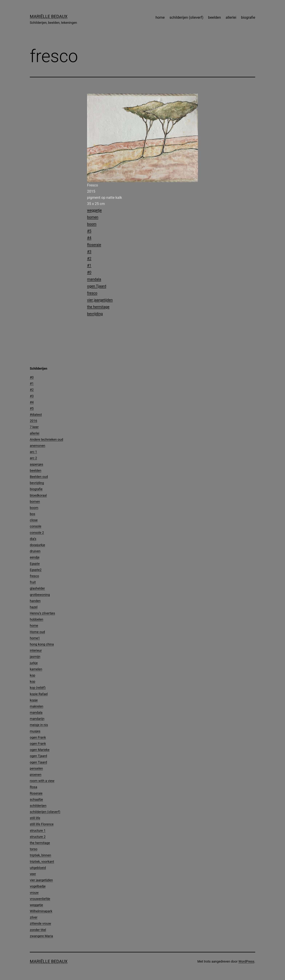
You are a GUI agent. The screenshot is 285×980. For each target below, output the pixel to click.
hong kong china (42, 644)
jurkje (34, 663)
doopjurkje (37, 545)
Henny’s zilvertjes (42, 613)
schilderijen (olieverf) (186, 17)
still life (35, 818)
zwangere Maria (41, 936)
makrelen (37, 706)
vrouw (34, 893)
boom (92, 224)
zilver (34, 917)
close (34, 520)
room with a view (42, 781)
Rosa (33, 787)
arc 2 (33, 458)
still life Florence (42, 824)
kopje (34, 700)
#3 (89, 252)
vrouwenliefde (40, 899)
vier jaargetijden (100, 300)
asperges (37, 464)
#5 (89, 231)
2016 (33, 421)
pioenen (36, 775)
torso (34, 849)
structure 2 (38, 837)
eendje (35, 557)
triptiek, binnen (40, 855)
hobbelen (37, 619)
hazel (34, 607)
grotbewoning (40, 595)
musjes (35, 731)
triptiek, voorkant (42, 862)
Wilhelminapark (41, 911)
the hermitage (98, 307)
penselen (36, 768)
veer (33, 874)
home (160, 17)
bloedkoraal (38, 495)
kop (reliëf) (38, 688)
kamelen (36, 669)
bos (33, 514)
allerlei (231, 17)
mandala (94, 279)
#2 (89, 259)
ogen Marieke (40, 750)
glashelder (37, 588)
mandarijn (37, 719)
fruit (33, 582)
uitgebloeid (38, 868)
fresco (92, 293)
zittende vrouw (40, 923)
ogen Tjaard (97, 286)
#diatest (36, 415)
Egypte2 (36, 570)
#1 (89, 265)
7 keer (34, 427)
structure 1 (38, 830)
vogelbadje (38, 886)
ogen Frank (38, 737)
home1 (35, 638)
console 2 (37, 533)
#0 (89, 272)
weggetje (94, 210)
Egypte (35, 564)
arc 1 (33, 452)
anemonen (38, 446)
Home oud (37, 632)
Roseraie (94, 245)
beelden (214, 17)
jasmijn (35, 657)
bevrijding (95, 314)
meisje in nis (39, 725)
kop (33, 675)
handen (35, 601)
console (36, 526)
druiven (35, 551)
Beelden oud (39, 477)
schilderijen (38, 806)
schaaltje (36, 799)
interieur (36, 650)
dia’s (33, 539)
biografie (248, 17)
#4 (89, 238)
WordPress (246, 961)
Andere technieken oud (46, 439)
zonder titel (38, 930)
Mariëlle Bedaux (49, 17)
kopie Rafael (39, 694)
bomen (93, 217)
